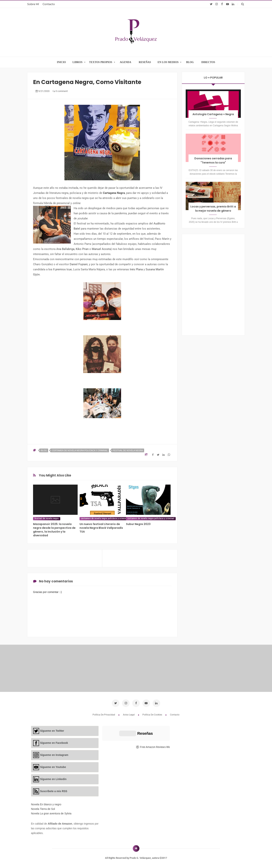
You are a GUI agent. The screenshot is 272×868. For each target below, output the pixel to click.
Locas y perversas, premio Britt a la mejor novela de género (213, 209)
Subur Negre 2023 (138, 524)
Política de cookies (153, 715)
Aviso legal (129, 715)
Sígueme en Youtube (53, 767)
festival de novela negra (128, 450)
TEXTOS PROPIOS (101, 62)
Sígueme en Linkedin (53, 779)
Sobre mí (33, 4)
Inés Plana (137, 269)
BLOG (190, 62)
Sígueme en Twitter (52, 731)
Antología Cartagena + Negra (213, 114)
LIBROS (78, 62)
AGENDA (126, 62)
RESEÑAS (145, 62)
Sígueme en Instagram (54, 755)
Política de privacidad (104, 715)
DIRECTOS (208, 62)
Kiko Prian (82, 249)
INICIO (61, 62)
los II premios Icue (60, 269)
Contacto (49, 4)
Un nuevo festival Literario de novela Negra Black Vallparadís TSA (101, 528)
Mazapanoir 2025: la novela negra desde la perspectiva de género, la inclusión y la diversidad (54, 530)
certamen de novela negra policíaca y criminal (80, 450)
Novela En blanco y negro (46, 804)
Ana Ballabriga (65, 249)
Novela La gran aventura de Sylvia (51, 813)
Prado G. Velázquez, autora (145, 858)
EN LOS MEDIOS (168, 62)
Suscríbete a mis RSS (54, 791)
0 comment (60, 91)
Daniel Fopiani (79, 264)
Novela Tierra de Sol (43, 809)
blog (44, 450)
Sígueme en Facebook (54, 743)
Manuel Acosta (101, 249)
